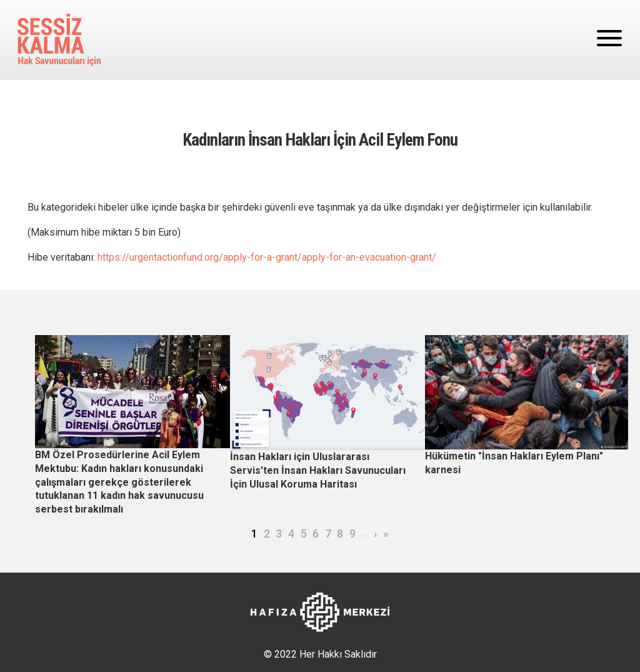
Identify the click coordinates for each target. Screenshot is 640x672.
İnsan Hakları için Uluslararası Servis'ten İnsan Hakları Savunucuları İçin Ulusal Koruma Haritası (318, 470)
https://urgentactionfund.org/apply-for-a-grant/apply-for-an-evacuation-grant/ (267, 257)
